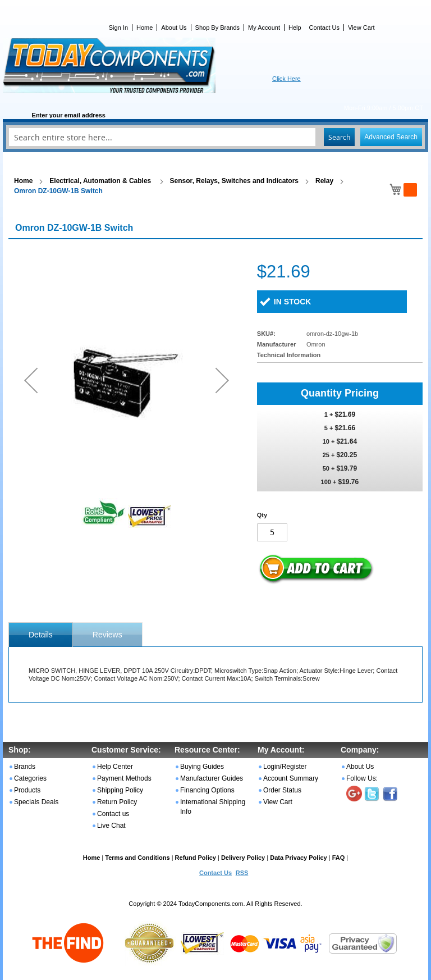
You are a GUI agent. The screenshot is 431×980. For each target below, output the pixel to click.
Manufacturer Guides (212, 778)
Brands (25, 767)
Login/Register (285, 767)
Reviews (107, 635)
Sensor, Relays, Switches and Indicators (234, 181)
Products (27, 790)
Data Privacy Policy (299, 858)
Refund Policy (196, 858)
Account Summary (291, 778)
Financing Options (207, 790)
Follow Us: (362, 778)
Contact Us (324, 28)
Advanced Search (391, 137)
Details (41, 635)
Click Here (286, 79)
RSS (242, 873)
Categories (30, 778)
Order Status (282, 790)
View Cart (361, 28)
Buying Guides (202, 767)
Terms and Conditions (137, 858)
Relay (324, 181)
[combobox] (215, 137)
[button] (31, 380)
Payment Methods (124, 778)
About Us (174, 28)
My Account (264, 28)
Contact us (113, 814)
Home (145, 28)
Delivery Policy (243, 858)
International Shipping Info (213, 807)
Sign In (118, 28)
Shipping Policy (120, 790)
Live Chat (111, 826)
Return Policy (117, 802)
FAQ (339, 858)
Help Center (115, 767)
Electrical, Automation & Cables (101, 181)
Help (295, 28)
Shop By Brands (218, 28)
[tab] (41, 635)
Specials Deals (36, 802)
